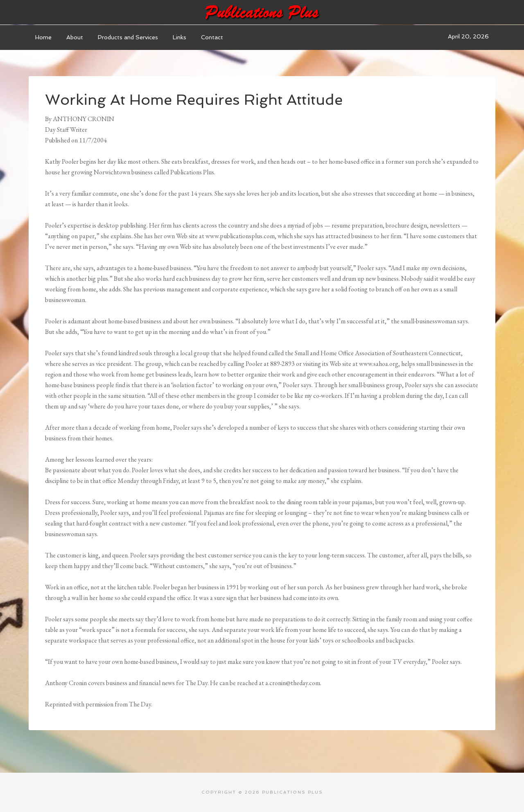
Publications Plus (262, 12)
